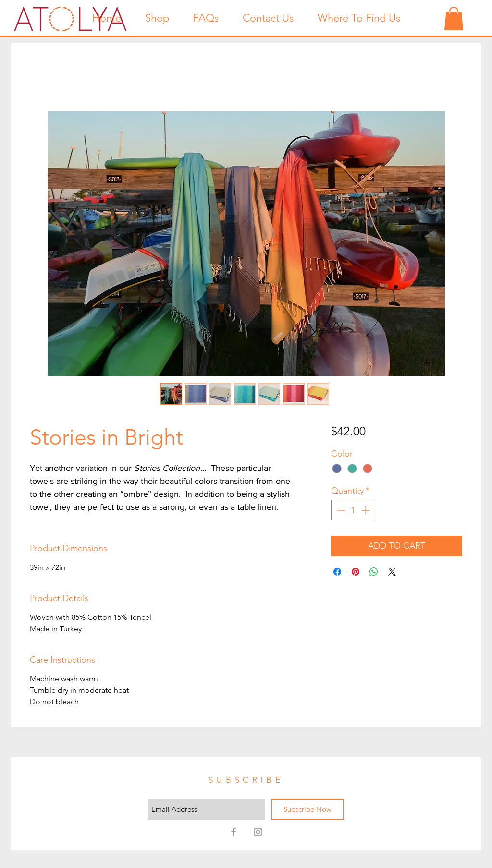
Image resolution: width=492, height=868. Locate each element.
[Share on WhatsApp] (374, 572)
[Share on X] (392, 572)
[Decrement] (340, 510)
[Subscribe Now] (307, 809)
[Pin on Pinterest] (356, 572)
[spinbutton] (353, 510)
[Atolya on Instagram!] (258, 832)
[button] (454, 18)
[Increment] (366, 510)
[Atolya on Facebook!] (234, 832)
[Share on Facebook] (337, 572)
